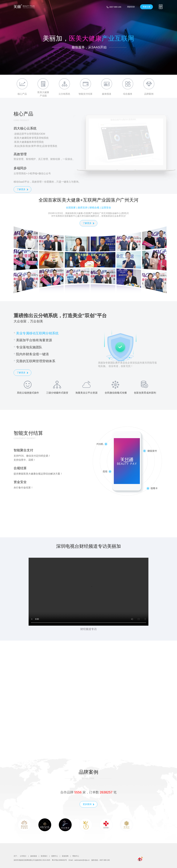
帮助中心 (76, 856)
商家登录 (131, 7)
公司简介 (23, 856)
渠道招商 (65, 856)
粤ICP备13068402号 (59, 860)
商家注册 (147, 7)
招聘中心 (55, 856)
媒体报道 (34, 856)
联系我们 (44, 856)
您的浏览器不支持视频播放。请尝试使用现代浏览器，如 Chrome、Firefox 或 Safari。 (88, 592)
